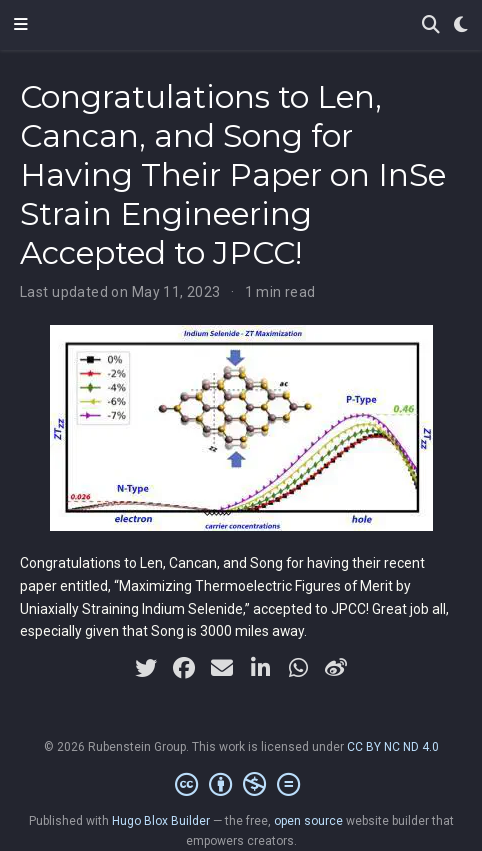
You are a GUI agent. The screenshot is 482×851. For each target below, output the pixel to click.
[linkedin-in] (260, 668)
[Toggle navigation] (21, 25)
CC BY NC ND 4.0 (393, 747)
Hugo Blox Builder (161, 821)
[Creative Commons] (241, 785)
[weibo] (336, 668)
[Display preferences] (461, 25)
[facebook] (184, 668)
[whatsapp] (298, 668)
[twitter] (146, 668)
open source (308, 821)
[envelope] (222, 668)
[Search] (431, 25)
